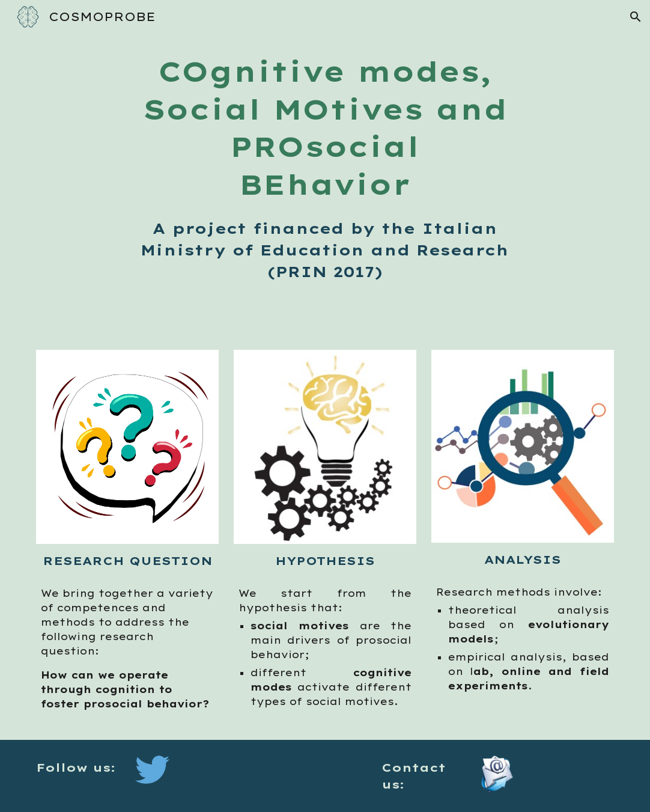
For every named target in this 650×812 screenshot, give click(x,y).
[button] (636, 17)
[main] (325, 168)
